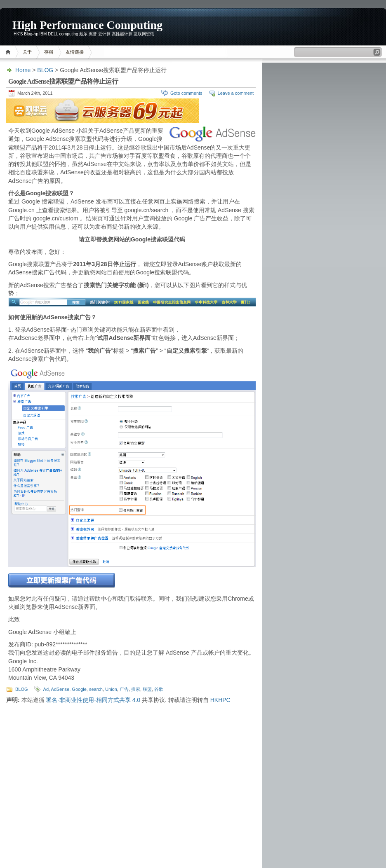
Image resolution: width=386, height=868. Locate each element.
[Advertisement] (332, 27)
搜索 (136, 689)
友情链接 (75, 52)
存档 (49, 52)
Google (79, 689)
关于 (27, 52)
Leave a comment (236, 93)
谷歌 (159, 689)
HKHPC (220, 700)
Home (9, 52)
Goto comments (186, 93)
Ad (46, 689)
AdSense (60, 689)
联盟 (147, 689)
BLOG (45, 70)
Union (111, 689)
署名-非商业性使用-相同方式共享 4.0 (93, 700)
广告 (124, 689)
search (96, 689)
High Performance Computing (87, 25)
